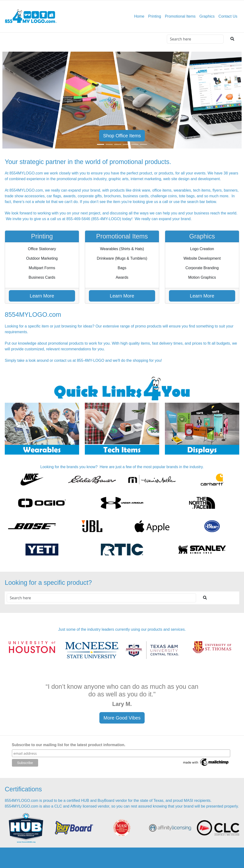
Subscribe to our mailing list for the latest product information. (69, 745)
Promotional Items (180, 16)
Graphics (207, 16)
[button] (18, 100)
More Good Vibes (122, 718)
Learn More (42, 296)
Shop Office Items (122, 136)
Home (139, 16)
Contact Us (228, 16)
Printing (155, 16)
